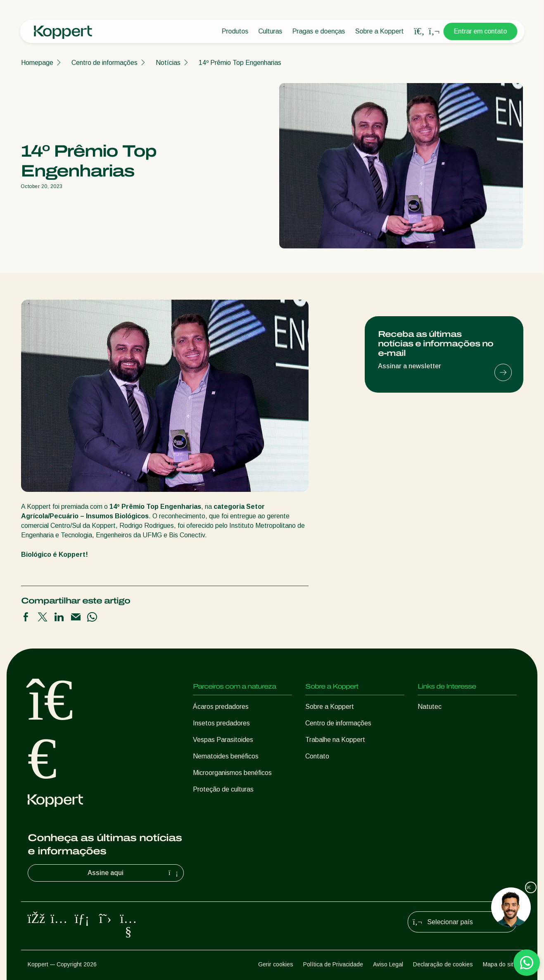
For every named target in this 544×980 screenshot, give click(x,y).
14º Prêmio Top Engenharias (240, 63)
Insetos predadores (221, 723)
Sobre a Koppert (379, 31)
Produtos (235, 31)
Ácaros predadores (221, 707)
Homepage (37, 63)
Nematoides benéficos (226, 756)
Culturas (270, 31)
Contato (317, 756)
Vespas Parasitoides (223, 740)
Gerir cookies (276, 964)
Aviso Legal (388, 964)
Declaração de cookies (443, 964)
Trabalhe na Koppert (335, 740)
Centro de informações (105, 63)
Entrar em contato (480, 31)
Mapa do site (500, 964)
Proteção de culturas (223, 789)
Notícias (168, 63)
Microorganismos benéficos (232, 773)
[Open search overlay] (419, 31)
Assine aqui (134, 873)
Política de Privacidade (333, 964)
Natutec (430, 707)
